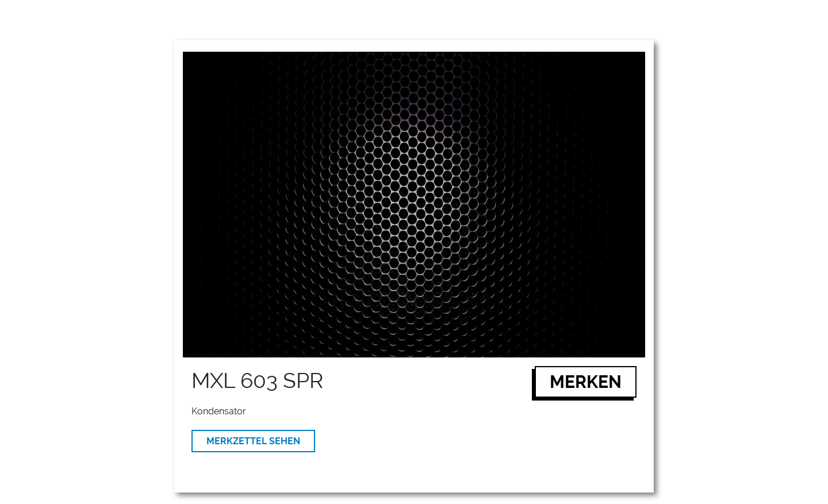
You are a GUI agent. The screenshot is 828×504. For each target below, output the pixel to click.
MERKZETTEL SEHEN (253, 441)
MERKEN (586, 382)
